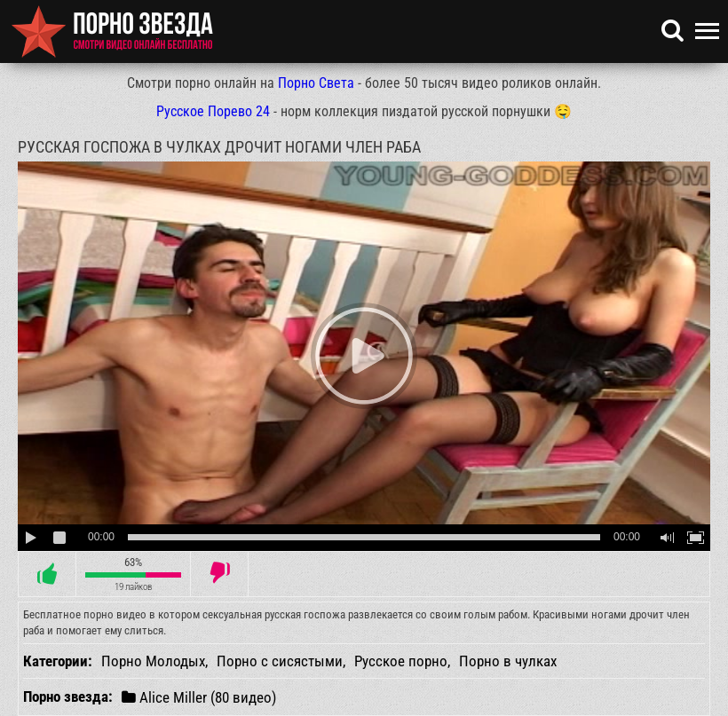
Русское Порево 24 (213, 111)
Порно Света (316, 83)
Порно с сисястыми (280, 661)
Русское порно (401, 661)
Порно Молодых (153, 661)
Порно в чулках (508, 661)
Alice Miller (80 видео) (199, 697)
